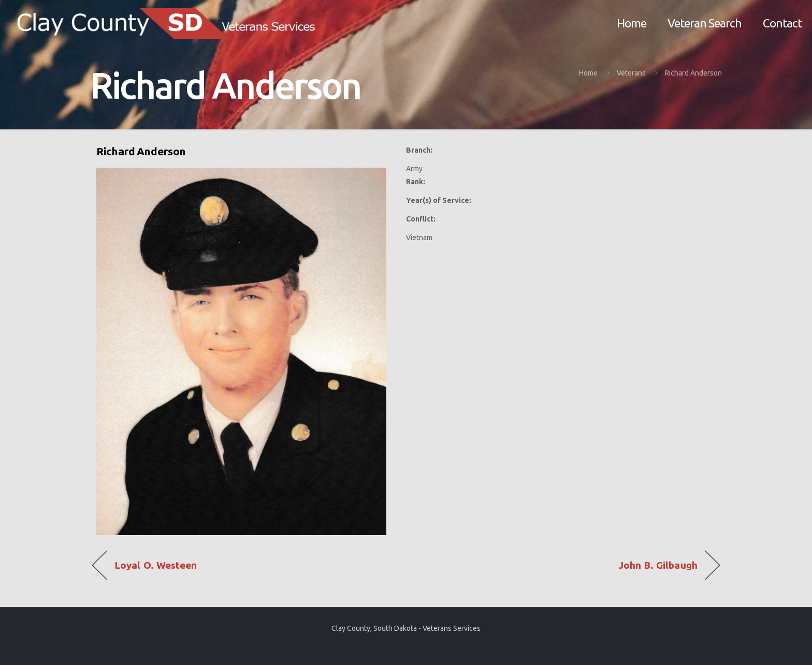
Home (588, 73)
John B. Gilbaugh (658, 565)
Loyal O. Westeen (156, 565)
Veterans (631, 73)
